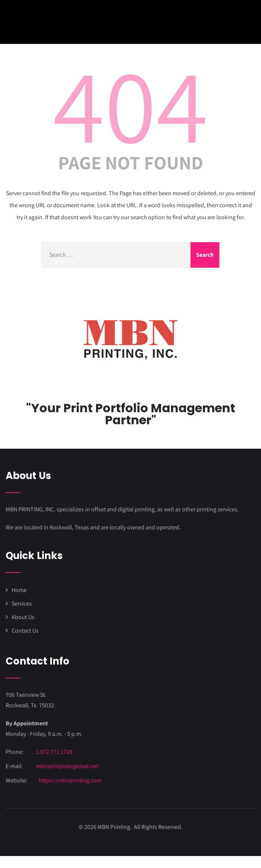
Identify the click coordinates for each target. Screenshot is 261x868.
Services (22, 604)
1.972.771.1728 (54, 752)
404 (130, 104)
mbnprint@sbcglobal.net (67, 766)
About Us (23, 617)
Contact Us (25, 631)
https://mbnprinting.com (70, 780)
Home (19, 590)
